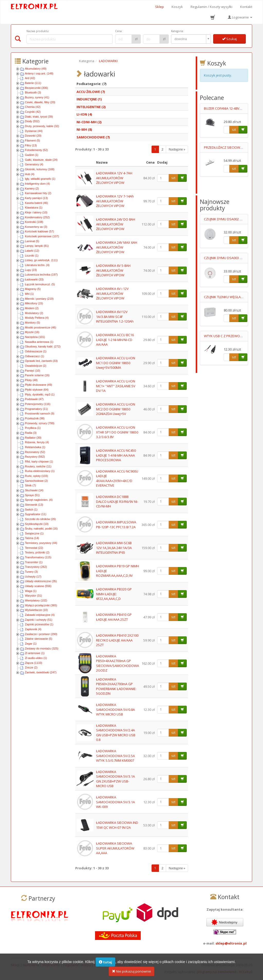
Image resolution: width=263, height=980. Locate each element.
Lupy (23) (31, 270)
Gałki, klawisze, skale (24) (41, 160)
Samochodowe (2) (36, 481)
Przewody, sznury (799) (40, 423)
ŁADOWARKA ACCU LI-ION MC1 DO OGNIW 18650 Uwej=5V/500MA (116, 363)
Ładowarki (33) (34, 279)
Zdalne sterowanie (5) (39, 639)
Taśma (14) (32, 538)
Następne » (177, 149)
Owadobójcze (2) (36, 366)
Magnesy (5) (33, 289)
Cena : (119, 31)
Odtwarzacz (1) (35, 356)
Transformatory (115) (38, 557)
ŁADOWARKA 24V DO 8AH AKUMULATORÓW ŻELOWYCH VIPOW (116, 224)
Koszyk (177, 7)
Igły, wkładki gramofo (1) (40, 179)
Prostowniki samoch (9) (40, 413)
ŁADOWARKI (108, 61)
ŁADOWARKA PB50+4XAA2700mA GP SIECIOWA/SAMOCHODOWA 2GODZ (118, 663)
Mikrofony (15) (34, 303)
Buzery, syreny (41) (37, 97)
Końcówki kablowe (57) (39, 231)
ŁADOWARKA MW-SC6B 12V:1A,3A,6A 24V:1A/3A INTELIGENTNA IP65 (114, 548)
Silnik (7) (30, 485)
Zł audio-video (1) (36, 658)
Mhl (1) (29, 294)
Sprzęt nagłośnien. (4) (39, 500)
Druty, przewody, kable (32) (42, 126)
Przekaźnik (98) (35, 418)
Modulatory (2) (34, 313)
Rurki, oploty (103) (36, 476)
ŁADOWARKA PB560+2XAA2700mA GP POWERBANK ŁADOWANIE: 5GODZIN (116, 686)
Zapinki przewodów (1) (39, 624)
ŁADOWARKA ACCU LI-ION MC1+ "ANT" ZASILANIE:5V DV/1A (116, 386)
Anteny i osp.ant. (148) (39, 73)
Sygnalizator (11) (36, 514)
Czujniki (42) (33, 112)
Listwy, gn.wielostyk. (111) (41, 260)
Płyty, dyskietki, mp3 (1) (40, 394)
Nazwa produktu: (38, 31)
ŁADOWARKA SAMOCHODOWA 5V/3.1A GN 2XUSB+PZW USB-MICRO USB (115, 779)
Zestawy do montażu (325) (42, 648)
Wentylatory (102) (36, 600)
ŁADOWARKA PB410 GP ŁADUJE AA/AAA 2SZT (114, 617)
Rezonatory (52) (35, 452)
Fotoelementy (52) (36, 150)
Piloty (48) (31, 380)
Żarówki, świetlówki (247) (41, 672)
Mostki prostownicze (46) (41, 327)
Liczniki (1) (32, 256)
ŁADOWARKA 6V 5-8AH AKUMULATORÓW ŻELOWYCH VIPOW (113, 270)
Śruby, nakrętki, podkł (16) (41, 529)
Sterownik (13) (34, 505)
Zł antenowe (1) (35, 653)
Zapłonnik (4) (33, 629)
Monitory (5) (32, 323)
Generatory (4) (34, 164)
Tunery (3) (31, 572)
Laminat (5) (32, 241)
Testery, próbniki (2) (37, 552)
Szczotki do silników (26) (40, 519)
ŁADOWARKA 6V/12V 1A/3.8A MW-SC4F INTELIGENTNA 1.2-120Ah (115, 317)
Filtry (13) (31, 145)
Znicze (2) (31, 667)
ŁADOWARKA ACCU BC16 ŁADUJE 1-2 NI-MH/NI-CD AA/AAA (115, 340)
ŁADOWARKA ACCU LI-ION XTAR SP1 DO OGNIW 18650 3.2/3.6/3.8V (117, 432)
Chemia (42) (33, 107)
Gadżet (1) (32, 155)
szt (173, 178)
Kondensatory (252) (37, 217)
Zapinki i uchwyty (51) (39, 620)
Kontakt (246, 7)
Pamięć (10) (32, 371)
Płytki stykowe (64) (37, 390)
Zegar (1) (31, 644)
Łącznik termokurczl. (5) (40, 284)
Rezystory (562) (35, 457)
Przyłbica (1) (33, 428)
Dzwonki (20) (33, 136)
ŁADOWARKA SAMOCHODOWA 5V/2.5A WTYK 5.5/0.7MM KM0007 (115, 756)
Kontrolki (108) (34, 222)
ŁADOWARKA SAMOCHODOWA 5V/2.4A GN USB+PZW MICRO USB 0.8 (116, 733)
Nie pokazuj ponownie (131, 973)
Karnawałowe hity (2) (38, 193)
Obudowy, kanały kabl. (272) (43, 346)
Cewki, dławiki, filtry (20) (40, 102)
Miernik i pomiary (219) (39, 299)
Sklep (159, 7)
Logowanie (240, 17)
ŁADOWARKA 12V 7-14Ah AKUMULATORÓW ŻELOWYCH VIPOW (115, 201)
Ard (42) (30, 78)
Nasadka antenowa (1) (39, 342)
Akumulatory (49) (36, 69)
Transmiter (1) (34, 562)
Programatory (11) (36, 409)
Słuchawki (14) (34, 490)
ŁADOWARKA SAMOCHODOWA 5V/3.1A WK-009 (115, 802)
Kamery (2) (32, 189)
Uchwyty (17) (33, 577)
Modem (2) (32, 308)
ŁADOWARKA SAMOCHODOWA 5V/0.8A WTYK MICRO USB (115, 709)
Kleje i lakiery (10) (36, 212)
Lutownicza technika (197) (41, 275)
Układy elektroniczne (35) (41, 581)
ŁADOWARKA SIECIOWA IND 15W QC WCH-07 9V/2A (117, 825)
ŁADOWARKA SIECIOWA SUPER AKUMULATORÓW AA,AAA (115, 848)
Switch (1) (31, 510)
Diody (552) (32, 121)
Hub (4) (30, 174)
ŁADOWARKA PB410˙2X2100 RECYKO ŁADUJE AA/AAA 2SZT (117, 640)
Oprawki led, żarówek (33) (41, 361)
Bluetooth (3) (33, 92)
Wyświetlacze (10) (36, 610)
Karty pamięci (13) (36, 198)
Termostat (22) (34, 548)
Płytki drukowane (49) (39, 385)
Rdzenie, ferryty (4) (37, 442)
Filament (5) (32, 140)
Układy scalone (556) (38, 586)
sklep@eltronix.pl (231, 943)
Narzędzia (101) (35, 337)
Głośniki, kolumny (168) (40, 169)
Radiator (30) (33, 438)
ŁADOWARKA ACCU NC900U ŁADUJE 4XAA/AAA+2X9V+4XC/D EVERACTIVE (117, 478)
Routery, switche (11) (38, 466)
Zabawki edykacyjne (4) (40, 615)
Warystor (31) (33, 596)
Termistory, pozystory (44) (41, 543)
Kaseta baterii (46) (36, 203)
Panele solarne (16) (37, 375)
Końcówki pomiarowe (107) (42, 236)
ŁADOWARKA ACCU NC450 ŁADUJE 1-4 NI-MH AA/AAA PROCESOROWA (116, 455)
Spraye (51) (32, 495)
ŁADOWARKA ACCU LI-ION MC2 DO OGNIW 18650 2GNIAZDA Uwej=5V (116, 409)
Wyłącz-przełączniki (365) (41, 605)
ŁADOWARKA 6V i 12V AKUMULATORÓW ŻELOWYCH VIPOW (112, 293)
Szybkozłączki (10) (37, 524)
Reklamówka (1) (35, 447)
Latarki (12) (32, 251)
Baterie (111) (33, 83)
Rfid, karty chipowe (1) (39, 461)
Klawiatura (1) (34, 208)
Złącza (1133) (34, 663)
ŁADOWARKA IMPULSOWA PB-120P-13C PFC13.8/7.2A (116, 525)
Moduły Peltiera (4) (37, 318)
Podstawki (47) (34, 399)
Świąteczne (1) (34, 533)
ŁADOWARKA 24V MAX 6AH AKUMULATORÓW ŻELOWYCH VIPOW (117, 247)
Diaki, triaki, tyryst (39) (39, 117)
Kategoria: (177, 31)
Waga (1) (31, 591)
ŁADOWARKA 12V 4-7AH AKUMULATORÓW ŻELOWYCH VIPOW (114, 178)
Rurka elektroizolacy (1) (40, 471)
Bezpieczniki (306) (36, 88)
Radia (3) (31, 433)
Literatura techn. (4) (37, 265)
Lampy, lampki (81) (37, 246)
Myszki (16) (32, 332)
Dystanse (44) (34, 131)
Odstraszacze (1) (36, 351)
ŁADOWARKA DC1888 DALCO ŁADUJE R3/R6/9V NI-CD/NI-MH (117, 501)
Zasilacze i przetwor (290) (41, 634)
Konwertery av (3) (36, 227)
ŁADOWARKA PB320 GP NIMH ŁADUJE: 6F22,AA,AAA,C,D (114, 594)
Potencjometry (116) (38, 404)
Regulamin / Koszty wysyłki (212, 7)
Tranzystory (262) (36, 567)
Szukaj (229, 39)
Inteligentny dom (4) (37, 184)
